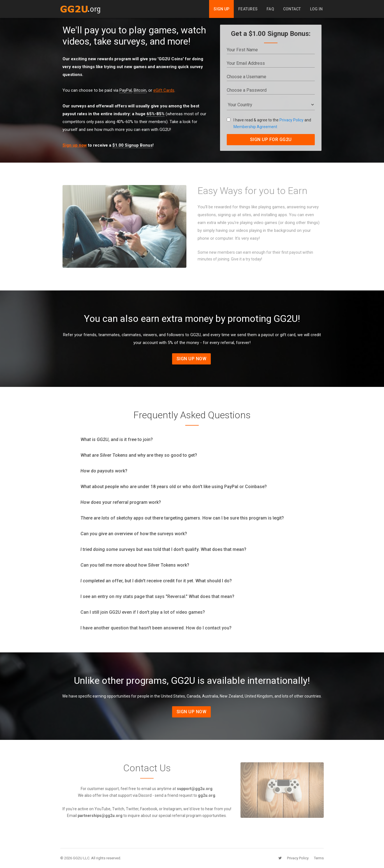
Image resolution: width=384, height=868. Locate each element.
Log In (316, 9)
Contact (292, 9)
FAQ (270, 9)
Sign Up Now (192, 359)
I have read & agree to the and (269, 123)
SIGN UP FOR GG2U (271, 139)
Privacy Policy (292, 120)
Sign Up (221, 9)
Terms (319, 858)
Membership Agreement (255, 127)
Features (248, 9)
